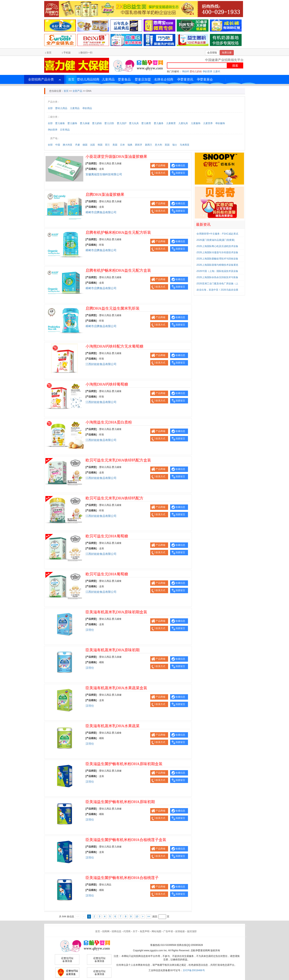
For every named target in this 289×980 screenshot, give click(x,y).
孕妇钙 (186, 71)
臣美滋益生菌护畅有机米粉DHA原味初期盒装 (124, 764)
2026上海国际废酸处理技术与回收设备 (217, 259)
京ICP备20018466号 (194, 970)
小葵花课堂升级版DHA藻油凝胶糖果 (116, 157)
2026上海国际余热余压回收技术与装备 (217, 277)
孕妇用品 (87, 108)
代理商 (127, 931)
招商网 (106, 931)
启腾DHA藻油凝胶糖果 (105, 194)
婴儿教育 (146, 123)
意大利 (158, 145)
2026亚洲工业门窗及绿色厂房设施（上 (217, 284)
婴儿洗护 (122, 123)
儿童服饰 (196, 123)
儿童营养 (208, 123)
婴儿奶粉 (97, 123)
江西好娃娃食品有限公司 (101, 364)
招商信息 (116, 931)
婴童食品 (124, 79)
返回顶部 (192, 931)
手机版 (67, 53)
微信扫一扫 (86, 53)
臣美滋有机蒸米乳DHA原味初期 (113, 650)
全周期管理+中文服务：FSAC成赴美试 (217, 234)
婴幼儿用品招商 (88, 79)
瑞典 (130, 145)
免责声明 (145, 931)
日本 (123, 145)
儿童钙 (216, 71)
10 (137, 917)
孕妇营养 (207, 71)
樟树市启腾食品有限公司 (101, 212)
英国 (167, 145)
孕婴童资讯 (185, 79)
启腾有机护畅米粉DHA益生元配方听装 (118, 232)
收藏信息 (180, 165)
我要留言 (180, 173)
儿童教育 (171, 123)
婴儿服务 (159, 123)
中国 (58, 145)
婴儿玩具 (134, 123)
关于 (135, 931)
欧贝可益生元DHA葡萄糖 (107, 536)
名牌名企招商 (164, 79)
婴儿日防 (109, 123)
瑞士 (175, 145)
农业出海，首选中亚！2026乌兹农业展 (217, 290)
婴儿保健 (85, 123)
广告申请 (168, 931)
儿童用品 (108, 79)
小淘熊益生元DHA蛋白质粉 (109, 422)
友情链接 (180, 931)
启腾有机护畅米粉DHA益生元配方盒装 (118, 270)
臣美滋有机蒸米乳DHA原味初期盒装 (116, 612)
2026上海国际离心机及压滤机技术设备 (217, 246)
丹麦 (78, 145)
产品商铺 (160, 165)
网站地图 (156, 931)
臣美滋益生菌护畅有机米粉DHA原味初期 (120, 802)
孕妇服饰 (220, 123)
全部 (50, 108)
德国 (85, 145)
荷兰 (107, 145)
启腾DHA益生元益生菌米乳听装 (113, 308)
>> (149, 917)
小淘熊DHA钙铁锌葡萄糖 (107, 384)
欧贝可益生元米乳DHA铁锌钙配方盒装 (118, 460)
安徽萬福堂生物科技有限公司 (104, 174)
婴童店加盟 (143, 79)
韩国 (100, 145)
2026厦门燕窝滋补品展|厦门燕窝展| (216, 240)
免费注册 (227, 53)
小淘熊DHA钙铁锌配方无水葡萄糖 (114, 346)
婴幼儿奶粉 (196, 71)
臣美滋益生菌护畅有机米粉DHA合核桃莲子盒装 (126, 840)
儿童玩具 (183, 123)
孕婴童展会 (205, 79)
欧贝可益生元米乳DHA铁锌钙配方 (114, 498)
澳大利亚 (67, 145)
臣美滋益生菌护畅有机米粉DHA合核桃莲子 (122, 878)
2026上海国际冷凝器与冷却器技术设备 (217, 252)
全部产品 (77, 91)
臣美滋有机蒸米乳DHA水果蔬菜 (113, 726)
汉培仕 (90, 630)
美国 (115, 145)
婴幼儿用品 (61, 108)
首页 (49, 53)
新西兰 (149, 145)
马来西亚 (185, 145)
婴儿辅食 (60, 123)
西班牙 (139, 145)
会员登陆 (212, 53)
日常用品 (65, 130)
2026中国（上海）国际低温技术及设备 (217, 271)
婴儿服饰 (72, 123)
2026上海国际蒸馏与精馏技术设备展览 (217, 265)
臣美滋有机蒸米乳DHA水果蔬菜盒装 (116, 688)
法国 (92, 145)
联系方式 (160, 173)
